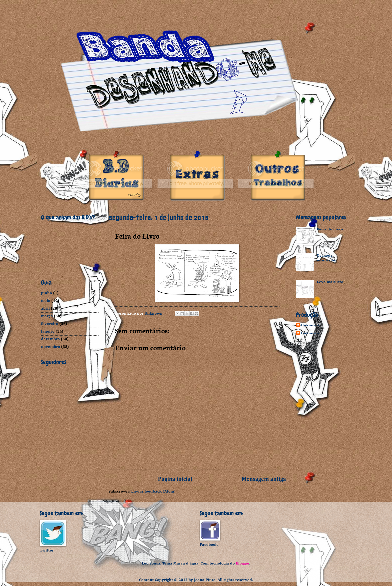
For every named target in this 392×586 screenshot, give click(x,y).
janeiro (48, 331)
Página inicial (175, 479)
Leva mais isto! (331, 282)
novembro (50, 347)
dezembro (50, 339)
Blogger (243, 563)
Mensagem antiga (264, 479)
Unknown (310, 325)
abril (45, 308)
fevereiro (50, 324)
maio (46, 301)
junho (46, 293)
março (47, 316)
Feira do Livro (330, 229)
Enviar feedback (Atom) (153, 491)
